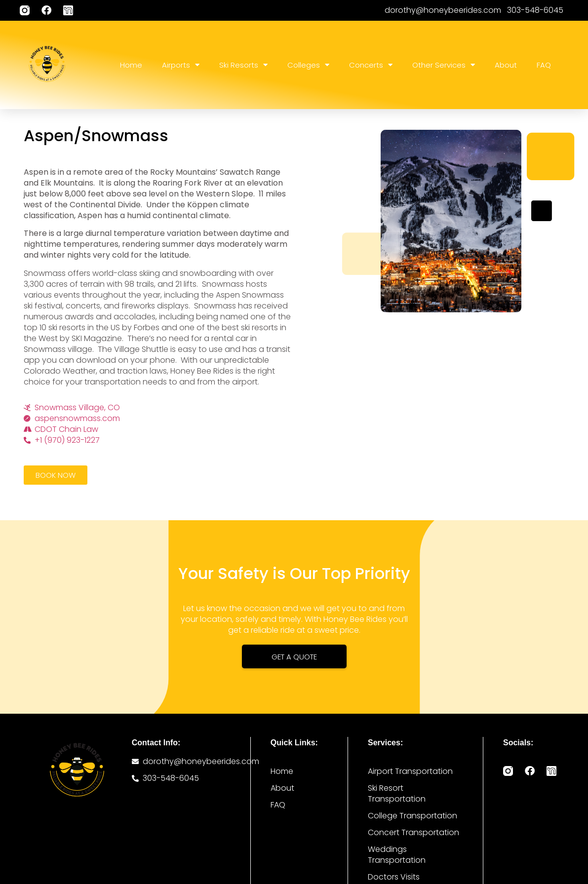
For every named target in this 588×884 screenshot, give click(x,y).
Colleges (308, 65)
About (506, 65)
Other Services (444, 65)
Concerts (371, 65)
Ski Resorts (243, 65)
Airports (181, 65)
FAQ (544, 65)
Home (131, 65)
